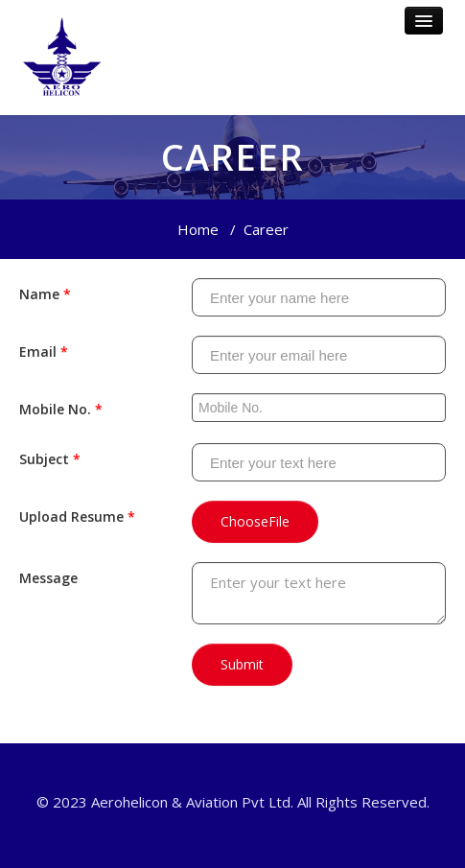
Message (48, 578)
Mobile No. (61, 409)
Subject (50, 459)
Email (44, 352)
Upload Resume (77, 516)
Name (45, 294)
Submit (242, 664)
